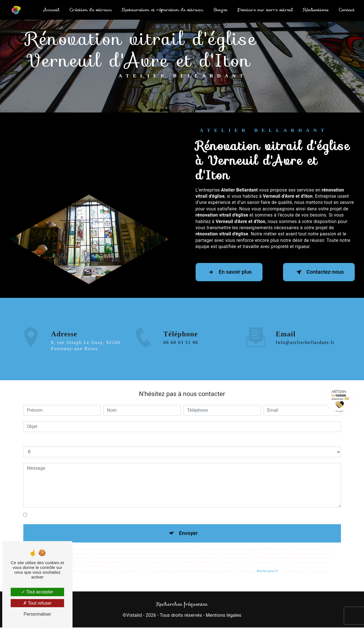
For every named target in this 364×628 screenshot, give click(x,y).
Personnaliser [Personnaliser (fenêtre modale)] (37, 614)
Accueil (51, 10)
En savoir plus (230, 272)
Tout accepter (37, 592)
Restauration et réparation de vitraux (162, 10)
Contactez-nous (318, 272)
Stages (220, 10)
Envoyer (188, 533)
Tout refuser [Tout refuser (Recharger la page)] (37, 603)
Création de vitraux (90, 10)
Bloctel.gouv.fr (267, 572)
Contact (346, 10)
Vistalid (134, 616)
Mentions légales (223, 616)
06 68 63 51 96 (181, 353)
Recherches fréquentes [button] (182, 604)
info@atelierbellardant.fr (305, 332)
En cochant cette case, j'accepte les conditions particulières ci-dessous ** (102, 515)
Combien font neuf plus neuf (52, 441)
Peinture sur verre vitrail (265, 10)
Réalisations (316, 10)
